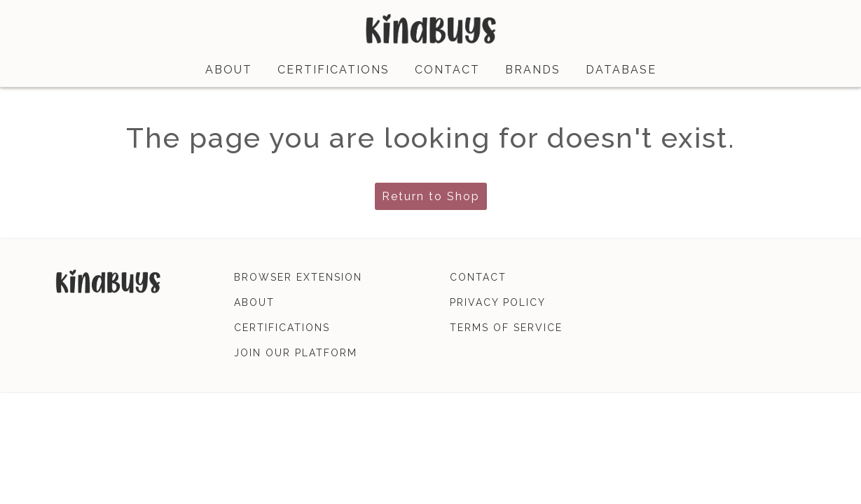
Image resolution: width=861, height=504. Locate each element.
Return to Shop (431, 196)
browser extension (298, 277)
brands (533, 70)
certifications (333, 70)
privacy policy (498, 302)
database (621, 70)
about (229, 70)
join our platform (296, 353)
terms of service (506, 328)
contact (447, 70)
